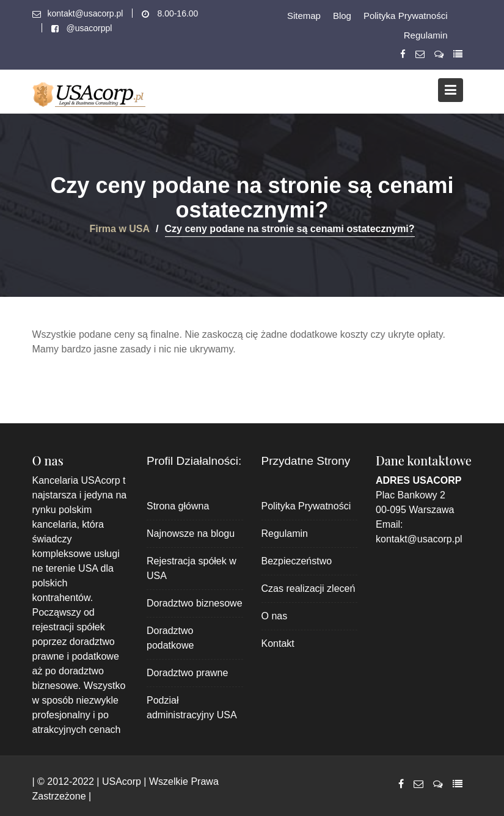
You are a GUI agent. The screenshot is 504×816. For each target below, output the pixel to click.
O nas (275, 616)
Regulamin (426, 35)
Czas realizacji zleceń (309, 588)
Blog (342, 16)
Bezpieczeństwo (297, 561)
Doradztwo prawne (187, 673)
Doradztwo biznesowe (195, 603)
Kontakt (278, 643)
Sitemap (304, 16)
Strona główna (178, 506)
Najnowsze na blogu (191, 534)
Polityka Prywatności (406, 16)
